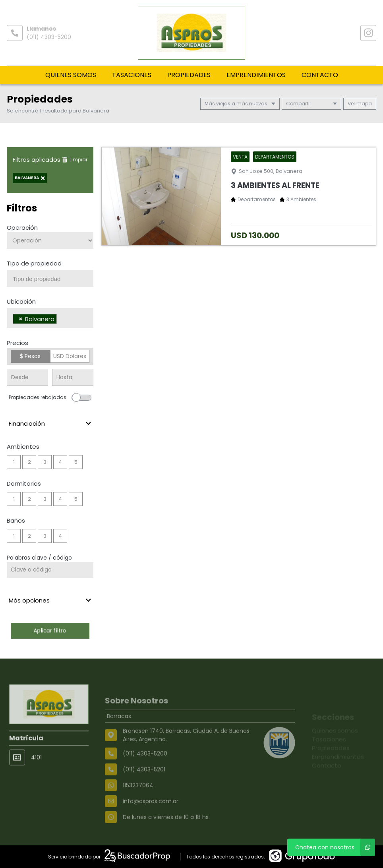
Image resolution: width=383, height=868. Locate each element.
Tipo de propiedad (34, 263)
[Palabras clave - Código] (50, 570)
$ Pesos (30, 356)
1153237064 (138, 803)
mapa (360, 104)
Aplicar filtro (50, 631)
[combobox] (50, 278)
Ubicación (21, 301)
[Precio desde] (27, 377)
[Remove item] (21, 319)
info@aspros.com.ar (151, 819)
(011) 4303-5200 (49, 37)
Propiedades (189, 75)
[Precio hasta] (73, 377)
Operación (22, 228)
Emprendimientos (256, 75)
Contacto (320, 75)
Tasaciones (132, 75)
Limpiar (75, 160)
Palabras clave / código (39, 558)
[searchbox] (53, 279)
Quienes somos (71, 75)
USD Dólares (70, 356)
